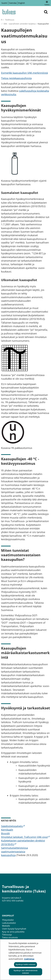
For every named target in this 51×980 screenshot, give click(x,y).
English (22, 3)
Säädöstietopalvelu (13, 826)
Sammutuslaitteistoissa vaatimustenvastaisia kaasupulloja (14, 851)
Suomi (4, 3)
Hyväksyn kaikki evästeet (26, 964)
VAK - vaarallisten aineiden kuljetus (19, 24)
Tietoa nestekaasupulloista (16, 78)
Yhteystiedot (8, 920)
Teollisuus (9, 20)
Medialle (6, 926)
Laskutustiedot (9, 923)
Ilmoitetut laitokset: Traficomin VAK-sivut (25, 837)
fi (2, 20)
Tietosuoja (7, 935)
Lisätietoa (29, 959)
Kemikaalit (7, 830)
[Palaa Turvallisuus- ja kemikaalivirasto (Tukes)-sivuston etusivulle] (9, 12)
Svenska (13, 3)
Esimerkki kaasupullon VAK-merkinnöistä (24, 73)
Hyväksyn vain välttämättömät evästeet (26, 972)
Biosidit (5, 833)
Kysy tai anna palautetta (13, 932)
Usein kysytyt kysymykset (14, 929)
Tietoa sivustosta (10, 937)
